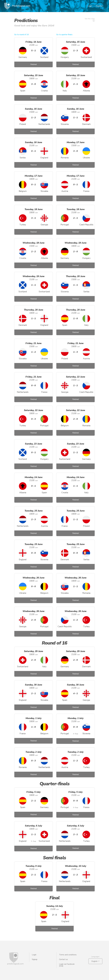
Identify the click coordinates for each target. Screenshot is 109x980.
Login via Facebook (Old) (67, 965)
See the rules (90, 20)
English (95, 961)
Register (99, 6)
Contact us (63, 959)
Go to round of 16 (22, 35)
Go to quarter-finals (64, 35)
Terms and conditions (68, 955)
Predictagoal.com (17, 6)
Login (90, 6)
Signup (35, 959)
